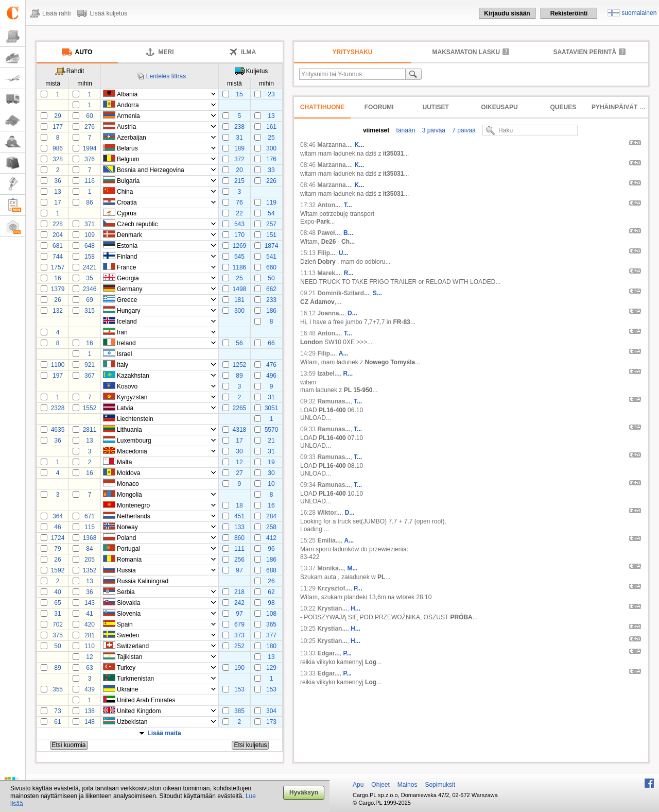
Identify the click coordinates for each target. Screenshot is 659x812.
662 (271, 289)
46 (57, 527)
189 (239, 148)
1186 (240, 267)
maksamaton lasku (466, 52)
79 (57, 549)
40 (57, 592)
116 (90, 181)
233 (271, 300)
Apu (358, 785)
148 (90, 722)
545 (239, 257)
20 (239, 170)
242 (239, 603)
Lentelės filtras (166, 76)
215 (239, 181)
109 (90, 235)
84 (89, 549)
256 (239, 560)
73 (57, 711)
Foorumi (379, 107)
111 (239, 549)
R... (349, 273)
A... (344, 353)
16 (57, 278)
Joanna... (331, 313)
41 (89, 614)
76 (239, 202)
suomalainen (639, 13)
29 (57, 116)
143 (90, 603)
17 (57, 202)
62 (271, 592)
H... (355, 608)
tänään (405, 130)
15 (239, 94)
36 (57, 181)
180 (271, 646)
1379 (58, 289)
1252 (240, 365)
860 (239, 538)
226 (271, 181)
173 (271, 722)
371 (90, 224)
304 (271, 711)
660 (271, 267)
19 (271, 462)
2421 (90, 267)
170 (239, 235)
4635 (58, 430)
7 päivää (463, 130)
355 (58, 689)
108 (271, 614)
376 (90, 159)
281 (90, 635)
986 (58, 148)
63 (89, 668)
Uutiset (436, 107)
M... (352, 568)
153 (239, 689)
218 (239, 592)
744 (58, 257)
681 (58, 246)
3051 (272, 408)
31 (239, 138)
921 (90, 365)
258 (271, 527)
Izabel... (328, 374)
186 (271, 311)
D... (352, 313)
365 (271, 624)
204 (58, 235)
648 (90, 246)
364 (58, 516)
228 (58, 224)
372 (239, 159)
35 (89, 278)
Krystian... (332, 608)
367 (90, 376)
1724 (58, 538)
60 (89, 116)
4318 (240, 430)
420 (90, 624)
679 (239, 624)
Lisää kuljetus (108, 13)
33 (271, 170)
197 (58, 376)
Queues (563, 107)
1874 (272, 246)
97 (239, 570)
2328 (58, 408)
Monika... (330, 568)
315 (90, 311)
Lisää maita (164, 733)
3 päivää (433, 130)
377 (271, 635)
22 (239, 213)
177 (58, 127)
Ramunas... (334, 401)
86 (89, 202)
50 (271, 278)
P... (358, 588)
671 (90, 516)
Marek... (329, 273)
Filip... (326, 253)
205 (90, 560)
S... (377, 293)
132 (58, 311)
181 (239, 300)
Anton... (329, 205)
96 (271, 549)
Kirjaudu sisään (507, 13)
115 (90, 527)
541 (271, 257)
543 (239, 224)
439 (90, 689)
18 (239, 505)
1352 (90, 570)
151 (271, 235)
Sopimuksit (440, 785)
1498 (240, 289)
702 (58, 624)
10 (271, 484)
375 (58, 635)
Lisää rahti (56, 13)
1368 (90, 538)
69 (89, 300)
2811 (90, 430)
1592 (58, 570)
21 (271, 441)
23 (271, 94)
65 (57, 603)
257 (271, 224)
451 (239, 516)
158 (90, 257)
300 (271, 148)
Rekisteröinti (569, 13)
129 (271, 668)
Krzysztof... (334, 588)
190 (239, 668)
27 (239, 473)
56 (239, 343)
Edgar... (328, 653)
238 (239, 127)
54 (271, 213)
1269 (240, 246)
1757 (58, 267)
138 (90, 711)
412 (271, 538)
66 (271, 343)
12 (239, 462)
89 (239, 376)
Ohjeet (380, 785)
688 (271, 570)
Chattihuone (322, 107)
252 (239, 646)
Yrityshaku (353, 52)
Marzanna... (334, 145)
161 (271, 127)
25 (271, 138)
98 (271, 603)
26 (57, 300)
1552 (90, 408)
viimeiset (376, 130)
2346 (90, 289)
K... (359, 145)
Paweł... (328, 233)
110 (90, 646)
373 (239, 635)
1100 (58, 365)
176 (271, 159)
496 (271, 376)
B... (348, 233)
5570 (272, 430)
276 (90, 127)
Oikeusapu (499, 107)
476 (271, 365)
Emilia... (329, 540)
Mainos (407, 785)
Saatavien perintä (585, 52)
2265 (240, 408)
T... (348, 205)
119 (271, 202)
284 (271, 516)
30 (239, 451)
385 (239, 711)
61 (57, 722)
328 (58, 159)
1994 (90, 148)
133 (239, 527)
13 (271, 116)
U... (344, 253)
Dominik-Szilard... (343, 293)
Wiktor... (329, 513)
